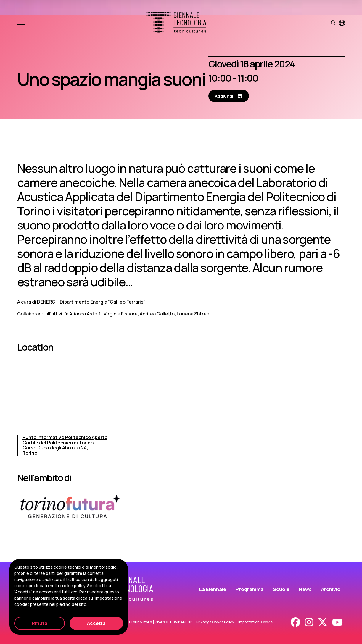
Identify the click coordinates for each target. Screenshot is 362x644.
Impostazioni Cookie (255, 622)
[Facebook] (295, 622)
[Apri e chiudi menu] (21, 23)
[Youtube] (337, 622)
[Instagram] (309, 622)
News (305, 589)
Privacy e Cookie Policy (215, 622)
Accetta (96, 623)
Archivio (331, 589)
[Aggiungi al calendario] (229, 96)
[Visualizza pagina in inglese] (342, 23)
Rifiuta (40, 623)
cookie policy (73, 586)
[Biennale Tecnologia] (176, 23)
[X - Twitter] (323, 622)
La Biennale (213, 589)
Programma (250, 589)
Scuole (281, 589)
